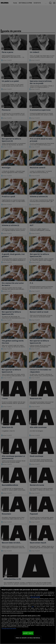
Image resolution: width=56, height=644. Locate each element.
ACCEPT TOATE (28, 633)
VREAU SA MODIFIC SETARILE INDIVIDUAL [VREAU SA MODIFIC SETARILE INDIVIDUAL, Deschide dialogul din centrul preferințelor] (28, 638)
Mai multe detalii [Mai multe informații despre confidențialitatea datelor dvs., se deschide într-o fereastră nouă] (35, 597)
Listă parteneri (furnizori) (9, 629)
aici (33, 607)
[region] (28, 615)
